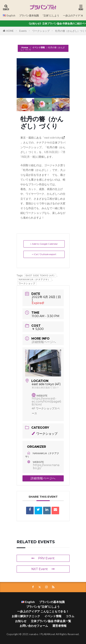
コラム (70, 616)
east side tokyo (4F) (40, 275)
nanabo (34, 634)
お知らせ (21, 621)
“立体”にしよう (51, 16)
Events (23, 31)
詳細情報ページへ (44, 342)
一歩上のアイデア (73, 16)
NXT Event (43, 569)
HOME (10, 31)
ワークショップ (41, 31)
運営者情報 (59, 626)
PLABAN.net (48, 634)
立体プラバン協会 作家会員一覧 (51, 621)
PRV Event (43, 558)
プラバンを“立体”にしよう (43, 607)
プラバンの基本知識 (52, 602)
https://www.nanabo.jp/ (46, 467)
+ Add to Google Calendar (44, 244)
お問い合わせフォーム (34, 626)
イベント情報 (39, 47)
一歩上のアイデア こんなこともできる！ (43, 611)
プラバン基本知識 (29, 16)
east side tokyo (53, 138)
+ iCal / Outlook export (44, 254)
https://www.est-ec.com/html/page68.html (46, 402)
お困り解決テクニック (26, 616)
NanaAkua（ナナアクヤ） (34, 279)
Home (25, 47)
